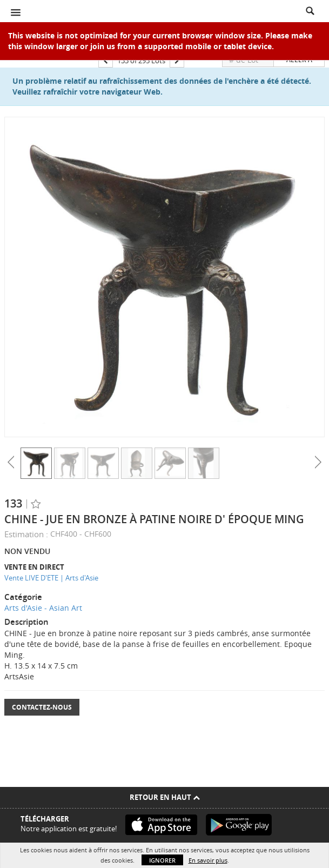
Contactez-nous (42, 707)
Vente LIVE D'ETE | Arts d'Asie (51, 578)
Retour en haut (165, 797)
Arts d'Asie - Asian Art (43, 608)
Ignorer (162, 860)
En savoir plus (208, 860)
